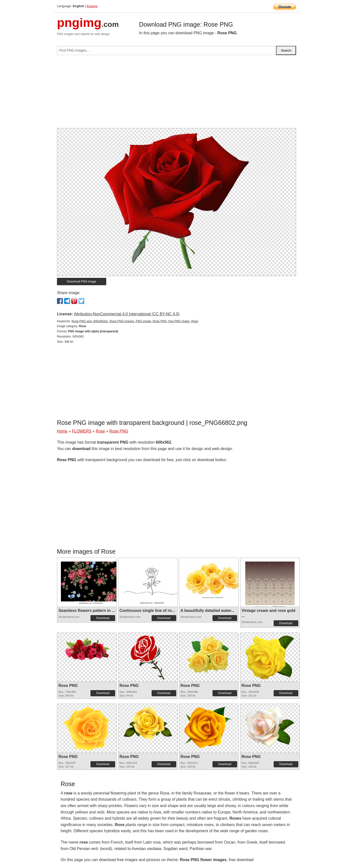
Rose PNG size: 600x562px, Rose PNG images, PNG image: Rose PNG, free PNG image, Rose (135, 321)
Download (103, 618)
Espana (92, 6)
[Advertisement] (176, 94)
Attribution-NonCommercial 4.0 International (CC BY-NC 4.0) (127, 314)
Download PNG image (82, 282)
